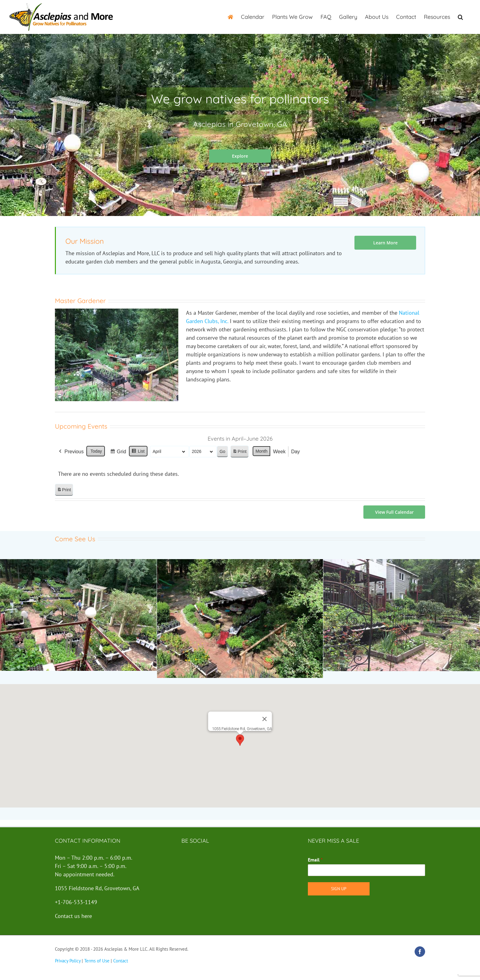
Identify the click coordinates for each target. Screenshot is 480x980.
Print (239, 453)
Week (279, 452)
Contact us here (73, 916)
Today (96, 451)
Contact (121, 961)
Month (261, 451)
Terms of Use (97, 961)
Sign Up (339, 889)
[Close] (265, 719)
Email (315, 860)
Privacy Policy (68, 961)
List (138, 452)
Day (296, 452)
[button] (460, 17)
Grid (118, 453)
